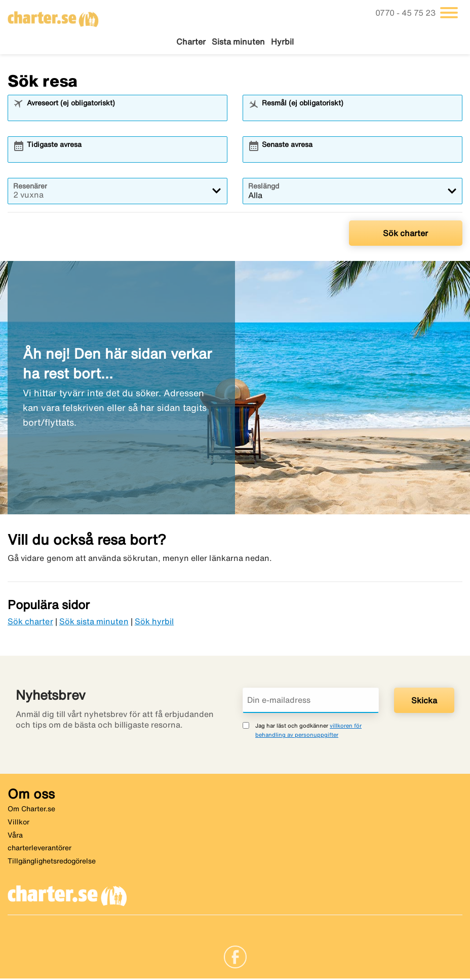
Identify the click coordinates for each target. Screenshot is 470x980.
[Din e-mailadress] (311, 702)
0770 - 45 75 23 (406, 13)
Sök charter (405, 234)
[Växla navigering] (449, 13)
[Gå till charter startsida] (53, 16)
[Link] (235, 957)
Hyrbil (282, 42)
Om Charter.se (31, 810)
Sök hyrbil (154, 622)
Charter (191, 42)
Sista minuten (238, 42)
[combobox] (124, 114)
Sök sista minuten (94, 622)
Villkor (18, 823)
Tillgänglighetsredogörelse (52, 862)
